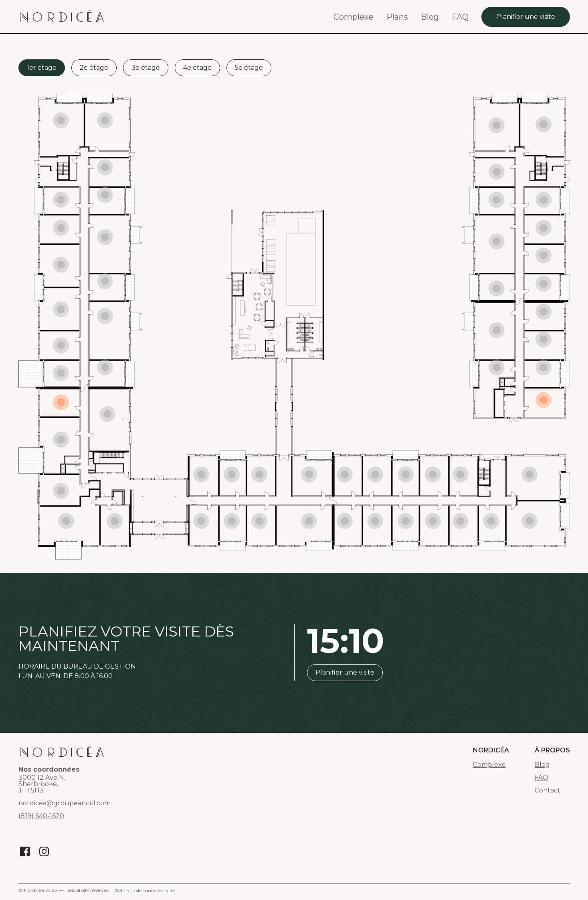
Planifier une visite (526, 17)
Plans (397, 17)
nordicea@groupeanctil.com (65, 803)
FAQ (460, 17)
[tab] (42, 68)
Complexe (354, 17)
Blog (430, 17)
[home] (62, 17)
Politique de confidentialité (145, 891)
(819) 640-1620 (41, 816)
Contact (548, 791)
